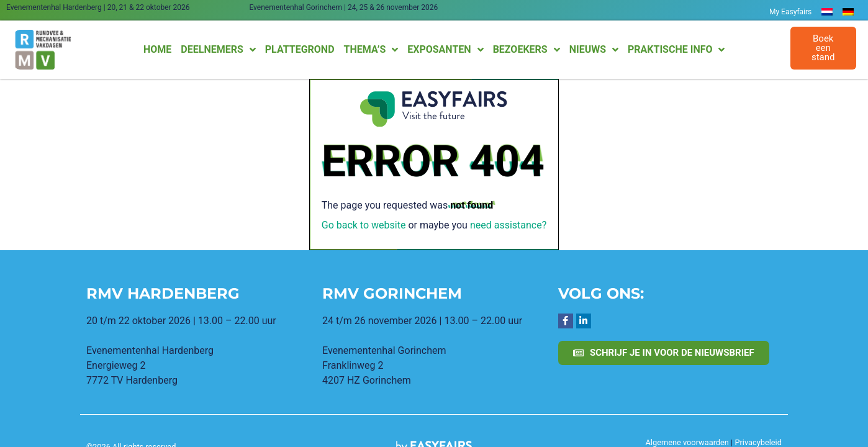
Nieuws (594, 50)
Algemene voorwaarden (687, 442)
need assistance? (508, 225)
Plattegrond (300, 49)
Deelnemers (218, 50)
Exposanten (445, 50)
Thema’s (371, 50)
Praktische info (676, 50)
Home (157, 49)
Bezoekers (527, 50)
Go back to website (364, 225)
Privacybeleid (758, 442)
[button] (823, 48)
